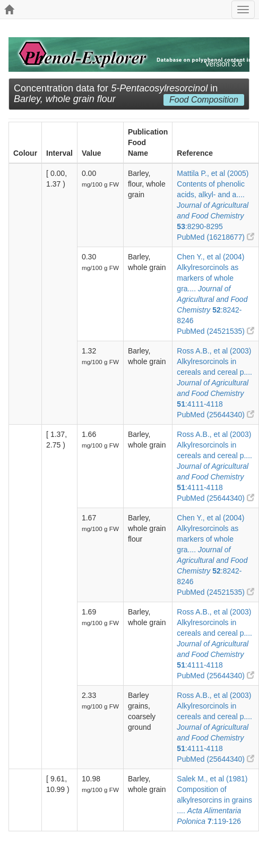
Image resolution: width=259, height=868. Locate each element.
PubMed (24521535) (215, 331)
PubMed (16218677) (215, 237)
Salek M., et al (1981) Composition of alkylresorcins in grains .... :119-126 (214, 800)
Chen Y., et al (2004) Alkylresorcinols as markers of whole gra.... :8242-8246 (212, 289)
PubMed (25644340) (215, 415)
